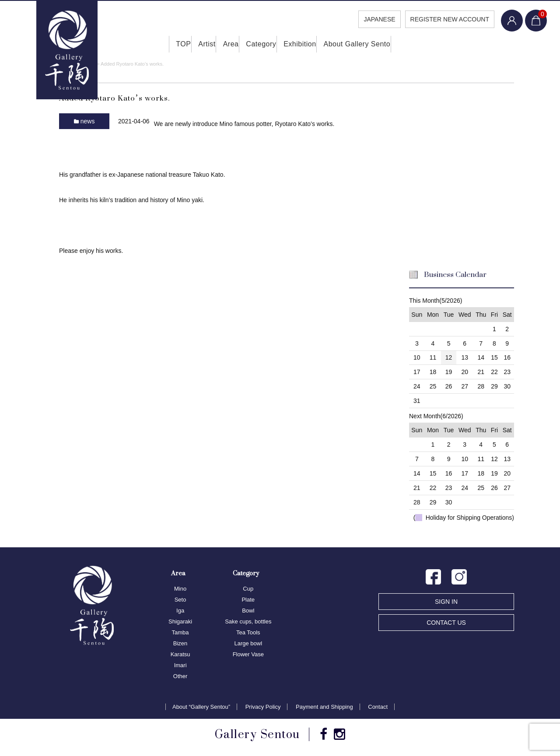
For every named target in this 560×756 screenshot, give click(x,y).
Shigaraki (180, 621)
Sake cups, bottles (248, 621)
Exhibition (309, 44)
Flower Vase (248, 654)
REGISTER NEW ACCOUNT (450, 19)
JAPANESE (379, 19)
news (88, 120)
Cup (248, 588)
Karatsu (180, 654)
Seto (180, 599)
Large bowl (248, 643)
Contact (378, 706)
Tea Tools (248, 632)
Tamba (180, 632)
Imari (180, 665)
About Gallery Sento (372, 44)
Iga (180, 610)
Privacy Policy (263, 706)
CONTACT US (446, 622)
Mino (180, 588)
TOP (163, 44)
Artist (194, 44)
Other (180, 676)
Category (263, 44)
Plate (248, 599)
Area (226, 44)
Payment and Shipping (324, 706)
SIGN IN (446, 601)
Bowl (248, 610)
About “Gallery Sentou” (201, 706)
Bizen (180, 643)
